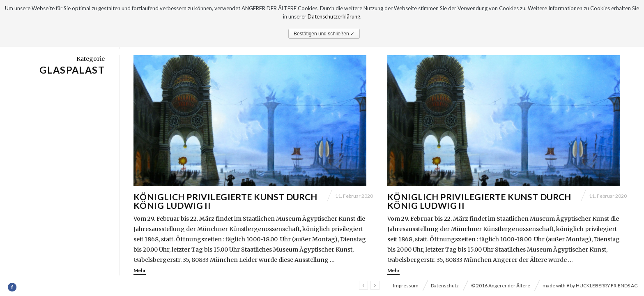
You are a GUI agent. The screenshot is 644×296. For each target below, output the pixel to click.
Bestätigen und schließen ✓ (324, 34)
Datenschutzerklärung (334, 16)
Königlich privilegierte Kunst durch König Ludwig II (225, 205)
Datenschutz (445, 286)
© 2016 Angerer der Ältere (501, 286)
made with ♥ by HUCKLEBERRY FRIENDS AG (590, 286)
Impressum (406, 286)
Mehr (140, 274)
